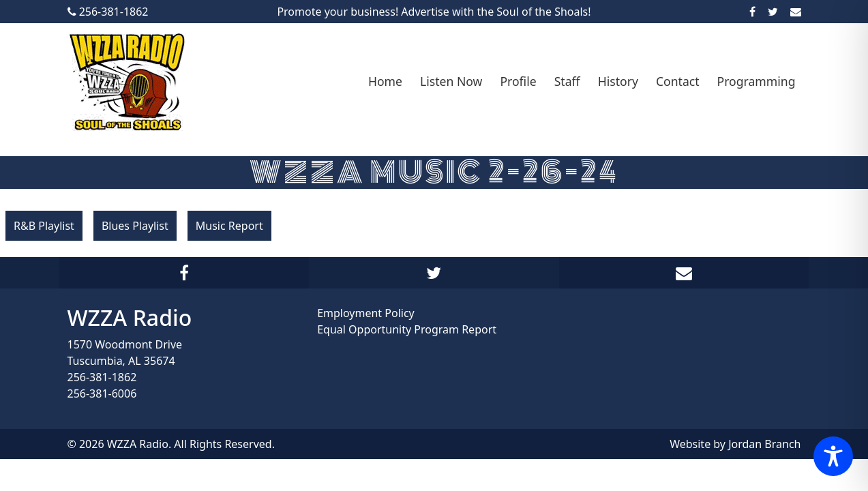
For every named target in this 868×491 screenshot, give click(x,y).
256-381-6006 (102, 393)
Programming (757, 81)
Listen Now (451, 81)
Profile (518, 81)
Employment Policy (366, 313)
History (618, 81)
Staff (567, 81)
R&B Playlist (44, 226)
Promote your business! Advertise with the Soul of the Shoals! (434, 12)
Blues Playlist (135, 226)
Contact (678, 81)
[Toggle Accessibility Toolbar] (833, 456)
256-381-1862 (102, 377)
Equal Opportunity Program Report (407, 329)
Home (385, 81)
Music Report (229, 226)
